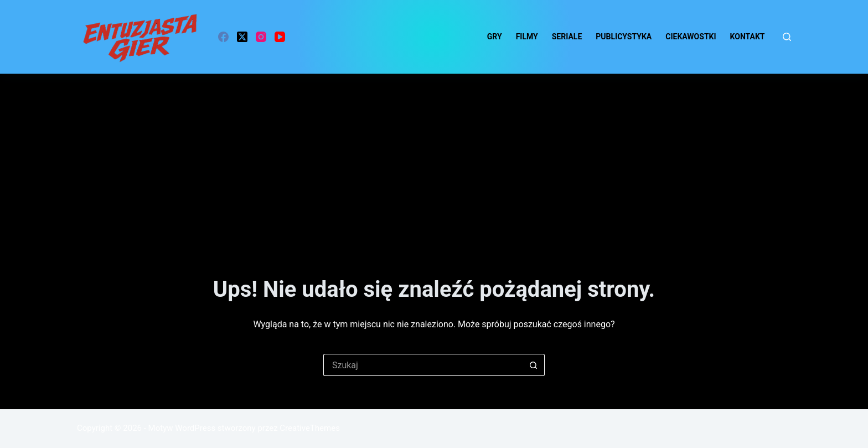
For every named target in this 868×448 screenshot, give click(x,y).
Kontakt (748, 37)
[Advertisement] (434, 157)
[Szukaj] (787, 37)
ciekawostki (691, 37)
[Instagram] (261, 37)
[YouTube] (280, 37)
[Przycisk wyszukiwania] (534, 365)
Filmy (527, 37)
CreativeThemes (310, 428)
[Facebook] (223, 37)
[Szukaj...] (423, 365)
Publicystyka (624, 37)
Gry (495, 37)
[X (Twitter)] (242, 37)
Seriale (567, 37)
